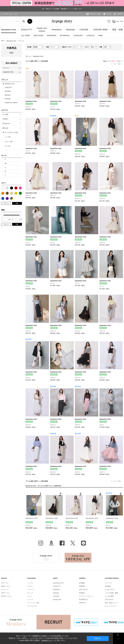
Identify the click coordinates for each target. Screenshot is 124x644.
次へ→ (120, 64)
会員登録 (108, 586)
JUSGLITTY (26, 30)
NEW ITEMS (38, 36)
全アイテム (5, 583)
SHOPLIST (83, 603)
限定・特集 (118, 30)
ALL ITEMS (26, 36)
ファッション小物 (33, 603)
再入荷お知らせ (86, 227)
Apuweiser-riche (9, 30)
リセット (6, 203)
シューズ (30, 599)
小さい (114, 61)
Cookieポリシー (47, 640)
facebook (62, 543)
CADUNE (84, 30)
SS (6, 163)
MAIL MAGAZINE (95, 14)
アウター (30, 586)
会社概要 (82, 583)
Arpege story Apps (78, 558)
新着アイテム (6, 586)
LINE (83, 543)
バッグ (29, 596)
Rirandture (57, 30)
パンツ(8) (8, 137)
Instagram (41, 543)
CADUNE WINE (100, 30)
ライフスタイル (32, 606)
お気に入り (109, 22)
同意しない (118, 635)
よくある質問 (109, 596)
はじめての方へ (110, 590)
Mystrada (70, 30)
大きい (119, 61)
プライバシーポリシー (86, 596)
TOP (3, 41)
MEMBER (120, 14)
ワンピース (31, 590)
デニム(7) (8, 146)
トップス (30, 583)
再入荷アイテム (6, 596)
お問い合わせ (83, 590)
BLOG (51, 543)
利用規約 (82, 593)
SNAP (100, 36)
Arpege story (46, 558)
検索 (17, 203)
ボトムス (21, 41)
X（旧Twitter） (73, 543)
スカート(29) (9, 142)
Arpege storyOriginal (42, 29)
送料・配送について (111, 603)
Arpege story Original (11, 103)
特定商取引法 (83, 599)
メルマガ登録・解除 (111, 593)
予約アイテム (6, 593)
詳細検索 (30, 21)
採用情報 (82, 586)
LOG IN (109, 14)
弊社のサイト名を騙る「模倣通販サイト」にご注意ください (64, 9)
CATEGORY (78, 36)
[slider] (3, 215)
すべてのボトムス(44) (11, 132)
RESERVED (52, 36)
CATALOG (90, 36)
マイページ (109, 583)
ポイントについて (111, 606)
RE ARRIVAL (65, 36)
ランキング (5, 590)
